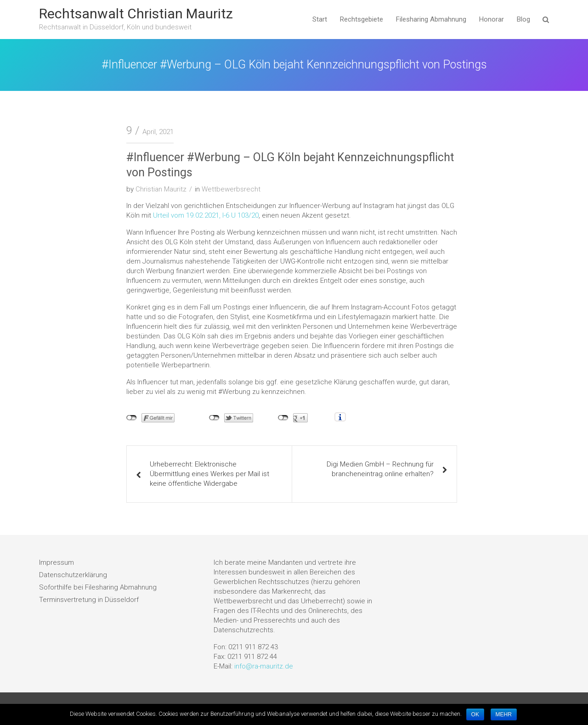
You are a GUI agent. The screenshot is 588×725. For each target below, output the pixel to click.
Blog (523, 19)
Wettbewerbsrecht (231, 189)
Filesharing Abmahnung (431, 19)
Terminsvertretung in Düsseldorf (89, 600)
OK (475, 714)
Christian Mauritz (161, 189)
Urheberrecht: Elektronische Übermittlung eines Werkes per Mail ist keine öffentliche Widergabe (209, 474)
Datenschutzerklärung (73, 575)
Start (320, 19)
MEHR (504, 714)
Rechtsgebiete (362, 19)
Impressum (57, 562)
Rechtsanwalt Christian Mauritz (136, 14)
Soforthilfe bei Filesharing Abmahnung (98, 587)
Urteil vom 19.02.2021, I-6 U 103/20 (206, 215)
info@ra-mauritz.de (264, 666)
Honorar (492, 19)
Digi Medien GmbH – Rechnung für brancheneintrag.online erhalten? (380, 469)
